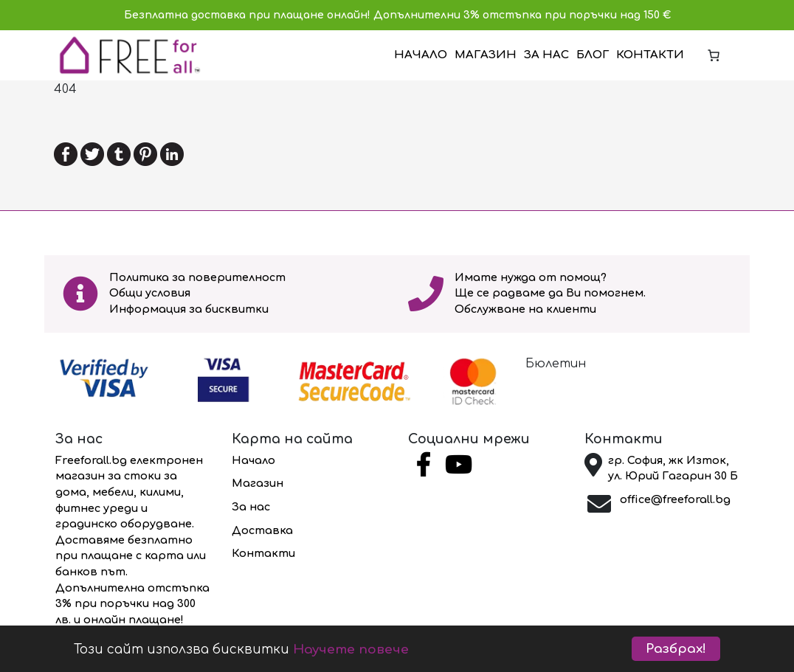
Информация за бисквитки (189, 309)
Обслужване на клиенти (525, 309)
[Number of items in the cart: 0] (714, 55)
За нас (546, 55)
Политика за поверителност (197, 277)
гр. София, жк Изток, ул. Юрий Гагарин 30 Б (673, 468)
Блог (593, 55)
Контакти (650, 55)
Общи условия (150, 293)
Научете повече (351, 650)
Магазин (486, 55)
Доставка (262, 530)
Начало (421, 55)
